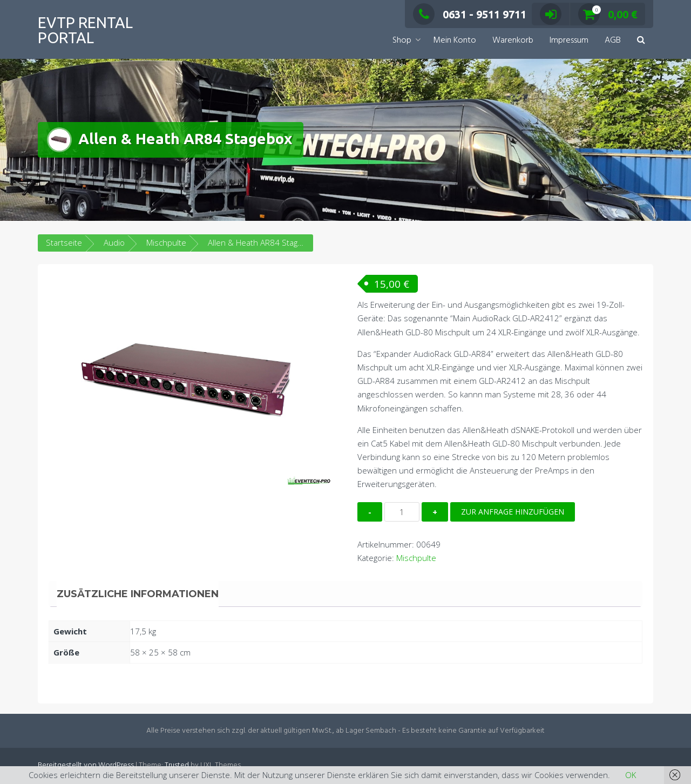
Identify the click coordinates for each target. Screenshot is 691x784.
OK (631, 775)
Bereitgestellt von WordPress (86, 765)
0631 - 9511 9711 (470, 14)
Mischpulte (166, 242)
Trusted (177, 765)
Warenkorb (513, 40)
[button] (641, 41)
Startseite (64, 242)
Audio (114, 242)
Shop (402, 40)
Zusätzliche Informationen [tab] (138, 594)
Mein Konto (455, 40)
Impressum (569, 40)
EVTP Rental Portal (85, 30)
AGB (613, 40)
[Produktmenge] (402, 512)
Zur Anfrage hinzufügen (513, 512)
